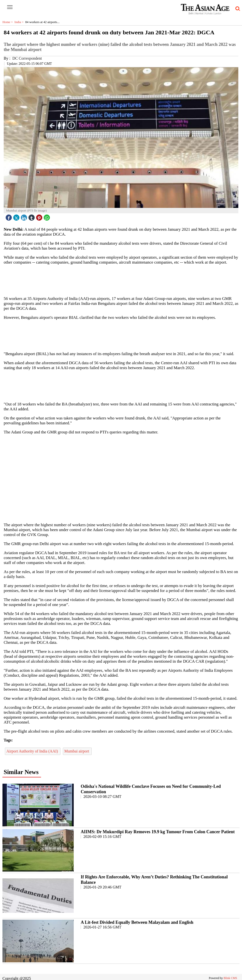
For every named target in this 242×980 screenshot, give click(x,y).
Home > (8, 22)
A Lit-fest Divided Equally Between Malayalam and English (137, 922)
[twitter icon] (17, 216)
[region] (123, 280)
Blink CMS (230, 978)
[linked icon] (25, 216)
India (20, 22)
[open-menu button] (10, 7)
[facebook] (9, 216)
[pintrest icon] (40, 216)
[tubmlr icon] (32, 216)
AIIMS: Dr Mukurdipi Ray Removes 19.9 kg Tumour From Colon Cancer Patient (158, 832)
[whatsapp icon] (47, 216)
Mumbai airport (77, 751)
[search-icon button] (237, 9)
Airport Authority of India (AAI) (33, 751)
